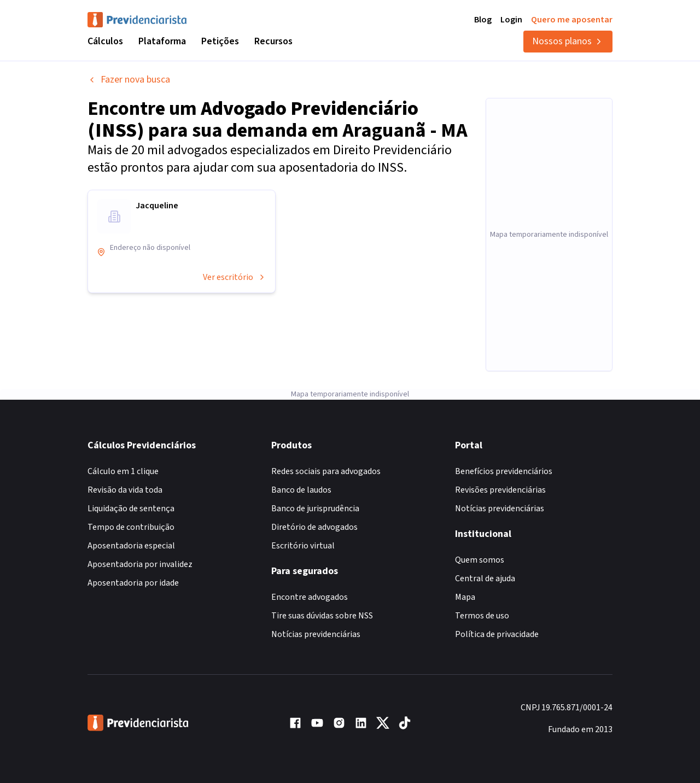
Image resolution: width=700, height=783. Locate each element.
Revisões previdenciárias (500, 490)
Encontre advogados (310, 597)
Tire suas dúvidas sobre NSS (322, 616)
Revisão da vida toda (125, 490)
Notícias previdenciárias (316, 634)
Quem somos (480, 560)
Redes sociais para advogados (326, 471)
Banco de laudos (301, 490)
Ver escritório (235, 277)
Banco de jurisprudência (315, 509)
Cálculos (105, 41)
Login (511, 20)
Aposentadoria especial (131, 546)
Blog (483, 20)
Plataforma (162, 41)
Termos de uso (482, 616)
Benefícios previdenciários (504, 471)
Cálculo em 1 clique (123, 471)
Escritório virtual (303, 546)
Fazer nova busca (129, 80)
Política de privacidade (497, 634)
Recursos (273, 41)
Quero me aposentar (572, 20)
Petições (220, 41)
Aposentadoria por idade (133, 583)
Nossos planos (568, 41)
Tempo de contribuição (131, 527)
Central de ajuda (485, 579)
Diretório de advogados (314, 527)
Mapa (465, 597)
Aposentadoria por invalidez (140, 564)
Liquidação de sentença (131, 509)
